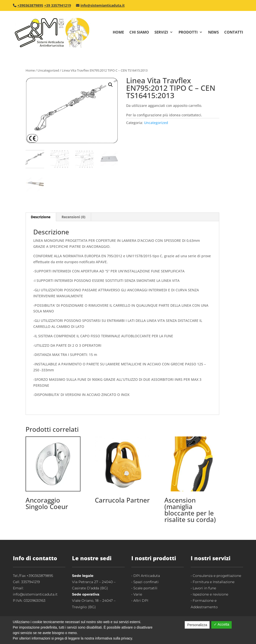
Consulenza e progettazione (217, 576)
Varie (138, 594)
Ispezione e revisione (210, 594)
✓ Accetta (221, 624)
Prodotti (188, 32)
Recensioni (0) (73, 217)
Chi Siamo (139, 32)
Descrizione (41, 217)
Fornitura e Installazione (214, 582)
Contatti (234, 32)
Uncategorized (48, 70)
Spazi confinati (146, 582)
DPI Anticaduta (147, 576)
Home (118, 32)
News (213, 32)
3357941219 (30, 582)
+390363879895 (30, 5)
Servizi (161, 32)
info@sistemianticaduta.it (103, 5)
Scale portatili (145, 588)
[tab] (41, 217)
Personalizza (197, 625)
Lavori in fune (204, 588)
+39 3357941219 (58, 5)
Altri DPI (141, 601)
